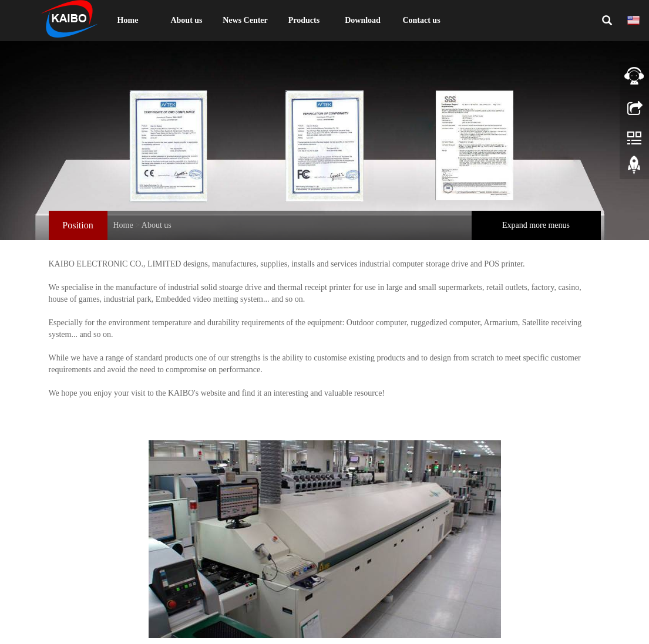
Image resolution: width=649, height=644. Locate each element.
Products (304, 20)
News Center (245, 20)
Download (363, 20)
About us (186, 20)
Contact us (421, 20)
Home (128, 20)
